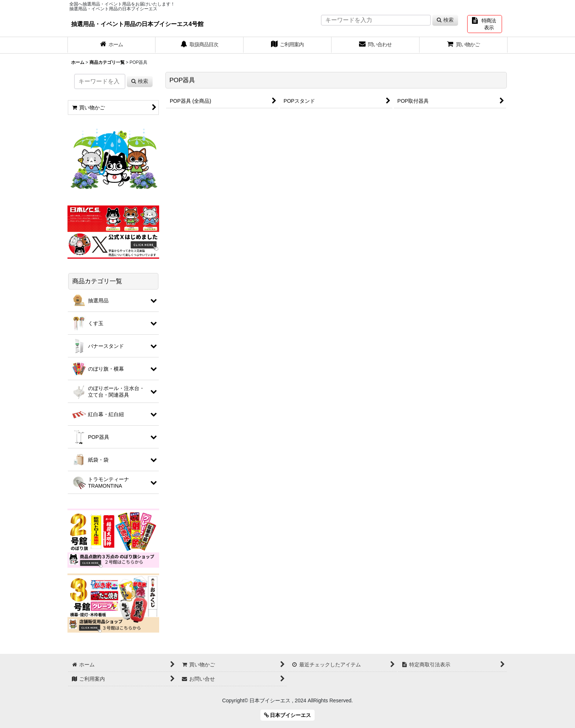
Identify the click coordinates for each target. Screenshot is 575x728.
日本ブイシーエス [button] (288, 715)
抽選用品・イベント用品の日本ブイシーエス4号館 (137, 24)
